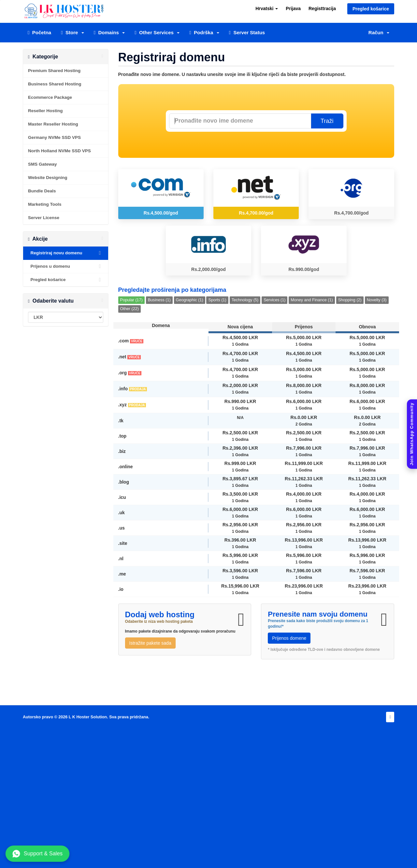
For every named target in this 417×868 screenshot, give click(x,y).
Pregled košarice (371, 9)
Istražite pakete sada (150, 643)
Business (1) (159, 300)
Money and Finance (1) (312, 300)
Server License (44, 218)
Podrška (204, 32)
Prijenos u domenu (66, 266)
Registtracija (322, 8)
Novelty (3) (377, 300)
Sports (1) (217, 300)
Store (72, 32)
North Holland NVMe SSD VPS (59, 151)
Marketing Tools (45, 204)
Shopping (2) (350, 300)
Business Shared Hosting (55, 84)
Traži (327, 121)
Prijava (293, 8)
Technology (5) (245, 300)
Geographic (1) (190, 300)
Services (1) (274, 300)
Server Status (247, 32)
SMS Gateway (43, 164)
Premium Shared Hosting (54, 71)
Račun (379, 32)
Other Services (157, 32)
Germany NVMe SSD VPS (54, 137)
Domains (109, 32)
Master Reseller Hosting (53, 124)
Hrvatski (267, 8)
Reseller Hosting (45, 111)
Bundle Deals (42, 191)
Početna (39, 32)
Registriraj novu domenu (66, 253)
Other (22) (129, 309)
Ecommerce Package (50, 97)
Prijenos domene (289, 638)
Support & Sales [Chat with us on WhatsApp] (38, 854)
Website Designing (48, 178)
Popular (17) (131, 300)
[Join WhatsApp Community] (412, 434)
